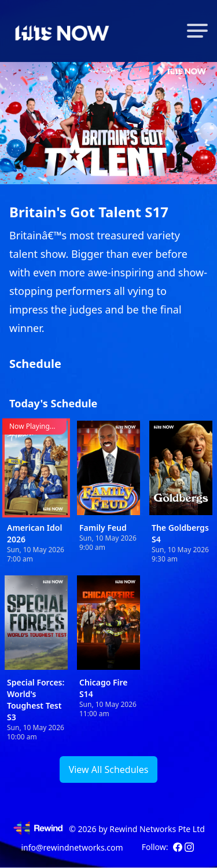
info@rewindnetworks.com (72, 847)
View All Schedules (109, 769)
